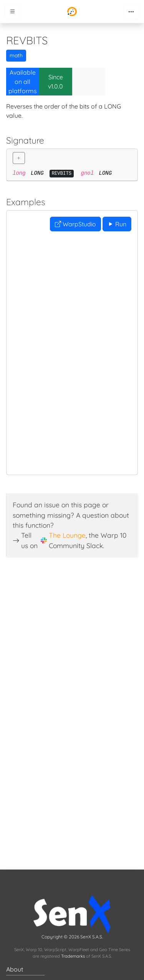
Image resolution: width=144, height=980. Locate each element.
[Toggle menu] (13, 12)
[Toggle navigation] (131, 12)
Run (117, 224)
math (16, 55)
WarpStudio (75, 224)
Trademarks (73, 956)
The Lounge (67, 535)
